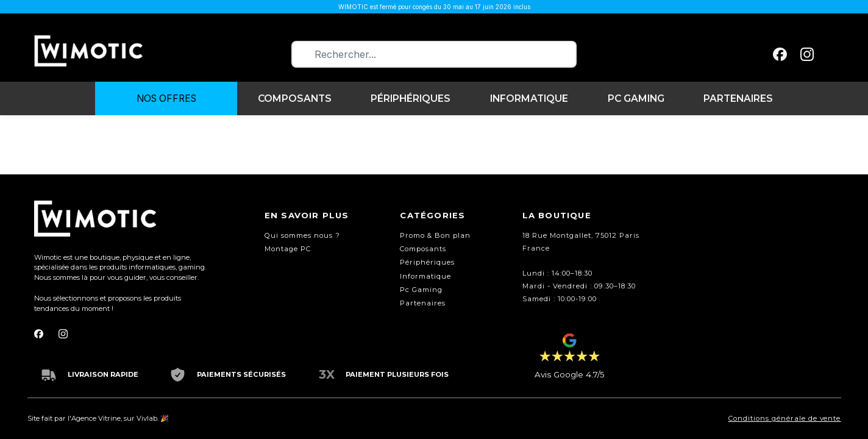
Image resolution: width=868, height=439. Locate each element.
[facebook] (780, 55)
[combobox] (434, 55)
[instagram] (807, 55)
